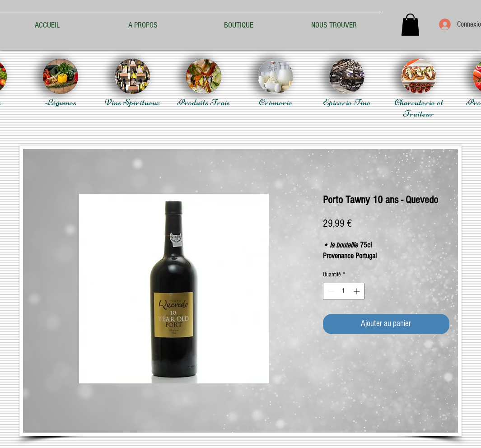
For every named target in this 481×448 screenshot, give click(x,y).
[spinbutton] (344, 291)
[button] (410, 25)
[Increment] (357, 291)
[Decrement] (330, 291)
